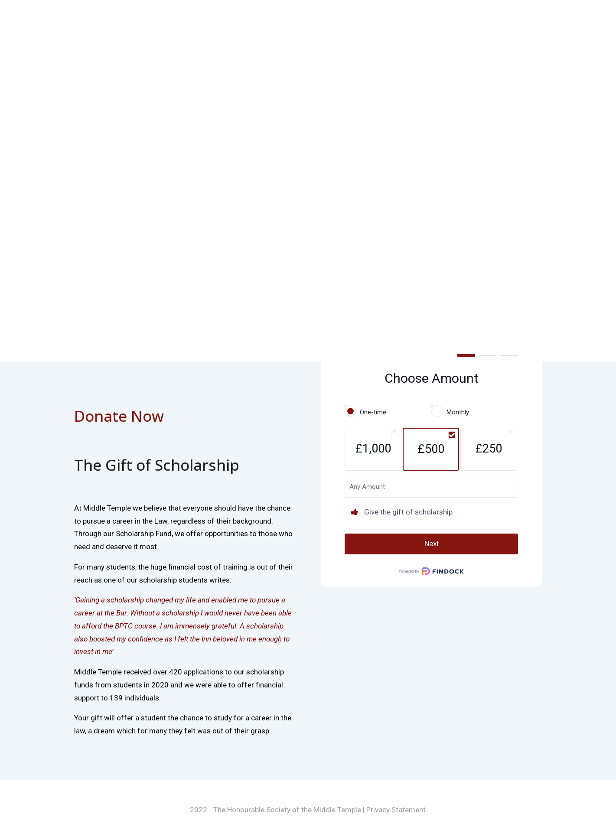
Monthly (458, 412)
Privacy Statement (396, 810)
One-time (373, 412)
